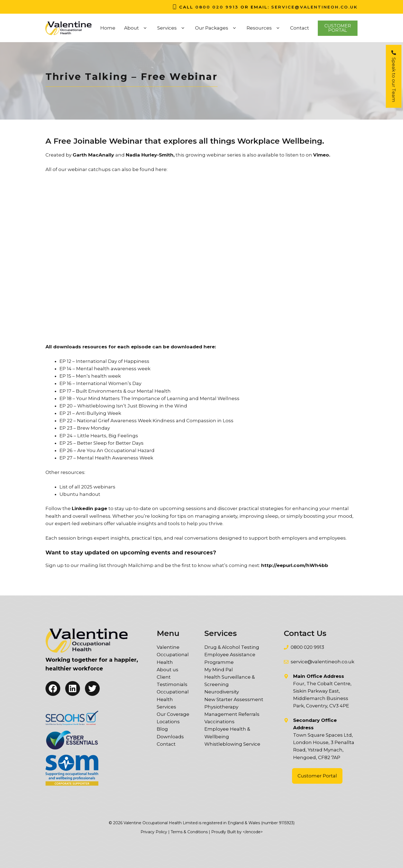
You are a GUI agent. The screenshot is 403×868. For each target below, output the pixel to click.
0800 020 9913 (217, 7)
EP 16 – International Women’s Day (100, 383)
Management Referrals (232, 714)
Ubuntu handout (80, 494)
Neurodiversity (222, 692)
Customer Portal (317, 776)
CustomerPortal (338, 28)
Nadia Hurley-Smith (150, 155)
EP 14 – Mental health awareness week (105, 369)
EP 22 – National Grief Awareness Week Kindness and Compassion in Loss (146, 421)
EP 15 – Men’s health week (90, 376)
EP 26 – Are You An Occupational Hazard (107, 450)
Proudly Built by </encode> (237, 832)
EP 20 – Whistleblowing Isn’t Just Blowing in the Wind (123, 406)
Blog (162, 729)
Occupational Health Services (173, 699)
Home (108, 28)
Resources (264, 28)
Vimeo (321, 155)
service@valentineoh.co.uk (315, 7)
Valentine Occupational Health (173, 655)
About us (168, 670)
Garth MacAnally (93, 155)
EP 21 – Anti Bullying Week (90, 413)
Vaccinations (219, 722)
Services (172, 28)
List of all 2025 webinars (87, 487)
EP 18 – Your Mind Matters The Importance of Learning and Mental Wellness (149, 398)
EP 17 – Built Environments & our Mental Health (115, 391)
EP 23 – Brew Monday (85, 428)
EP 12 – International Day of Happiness (104, 361)
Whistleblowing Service (232, 744)
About (136, 28)
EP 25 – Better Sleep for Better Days (102, 443)
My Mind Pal (219, 670)
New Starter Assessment (234, 699)
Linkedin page (89, 508)
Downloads (170, 737)
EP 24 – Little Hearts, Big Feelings (99, 436)
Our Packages (216, 28)
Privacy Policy (154, 832)
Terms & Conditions (189, 832)
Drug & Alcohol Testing (232, 647)
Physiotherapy (221, 707)
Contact (300, 28)
